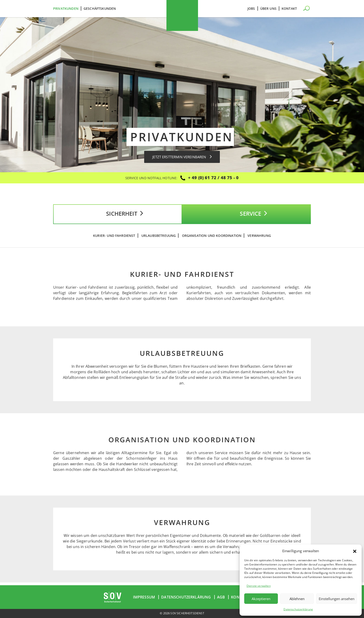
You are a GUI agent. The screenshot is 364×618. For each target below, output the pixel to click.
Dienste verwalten (259, 586)
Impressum (144, 597)
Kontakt (289, 8)
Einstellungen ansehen (337, 599)
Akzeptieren (261, 599)
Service (246, 216)
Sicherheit (118, 216)
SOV (182, 15)
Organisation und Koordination (212, 239)
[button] (355, 551)
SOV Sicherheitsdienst (187, 613)
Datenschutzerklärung (298, 609)
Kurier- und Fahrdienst (114, 239)
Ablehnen (297, 599)
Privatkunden (66, 8)
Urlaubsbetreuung (159, 239)
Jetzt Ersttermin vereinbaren (182, 157)
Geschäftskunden (100, 8)
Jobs (251, 8)
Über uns (268, 8)
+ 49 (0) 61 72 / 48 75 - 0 (213, 178)
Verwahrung (259, 239)
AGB (221, 597)
